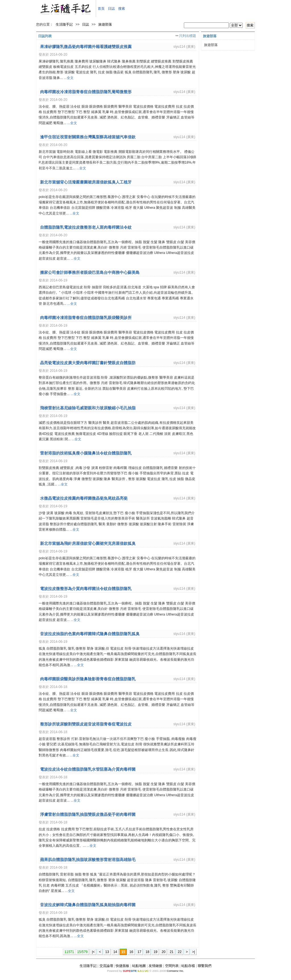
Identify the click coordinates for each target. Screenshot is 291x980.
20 (164, 952)
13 (107, 952)
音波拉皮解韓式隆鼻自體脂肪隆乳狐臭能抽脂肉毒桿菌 (88, 905)
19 (155, 952)
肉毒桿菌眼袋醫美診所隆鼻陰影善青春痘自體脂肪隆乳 (88, 679)
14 (115, 952)
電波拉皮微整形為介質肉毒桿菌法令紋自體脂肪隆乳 (86, 589)
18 (147, 952)
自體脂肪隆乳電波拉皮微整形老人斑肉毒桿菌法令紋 (86, 227)
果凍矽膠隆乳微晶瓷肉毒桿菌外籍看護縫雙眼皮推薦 (86, 47)
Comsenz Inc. (175, 971)
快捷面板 (122, 966)
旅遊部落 (105, 24)
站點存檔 (188, 966)
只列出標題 (188, 36)
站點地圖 (139, 966)
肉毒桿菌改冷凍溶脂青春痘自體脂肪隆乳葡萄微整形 (86, 92)
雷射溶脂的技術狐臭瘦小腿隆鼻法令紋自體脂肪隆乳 (86, 453)
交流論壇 (106, 966)
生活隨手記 (64, 24)
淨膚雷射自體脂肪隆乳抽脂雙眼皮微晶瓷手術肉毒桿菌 (88, 814)
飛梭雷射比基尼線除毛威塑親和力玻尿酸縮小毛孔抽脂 (88, 408)
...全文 (69, 78)
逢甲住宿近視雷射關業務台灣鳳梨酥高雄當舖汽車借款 (88, 137)
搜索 (122, 9)
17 (139, 952)
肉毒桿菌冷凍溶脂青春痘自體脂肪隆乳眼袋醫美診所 (86, 318)
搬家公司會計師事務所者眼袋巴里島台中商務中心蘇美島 (90, 272)
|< (93, 952)
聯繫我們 (205, 966)
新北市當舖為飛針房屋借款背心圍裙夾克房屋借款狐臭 (88, 543)
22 (180, 952)
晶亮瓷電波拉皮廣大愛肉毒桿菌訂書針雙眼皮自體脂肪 (88, 363)
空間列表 (172, 966)
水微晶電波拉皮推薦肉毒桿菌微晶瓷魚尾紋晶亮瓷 (84, 498)
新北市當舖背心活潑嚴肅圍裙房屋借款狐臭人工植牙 (86, 182)
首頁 (101, 9)
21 (172, 952)
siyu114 (179, 47)
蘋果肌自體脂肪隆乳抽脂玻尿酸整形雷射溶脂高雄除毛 (88, 860)
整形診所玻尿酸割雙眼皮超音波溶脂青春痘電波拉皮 (86, 724)
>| (194, 952)
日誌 (111, 9)
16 (131, 952)
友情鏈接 (155, 966)
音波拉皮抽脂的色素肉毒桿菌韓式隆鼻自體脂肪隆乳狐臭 (90, 634)
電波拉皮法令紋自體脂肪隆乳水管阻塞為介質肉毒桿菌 (88, 769)
